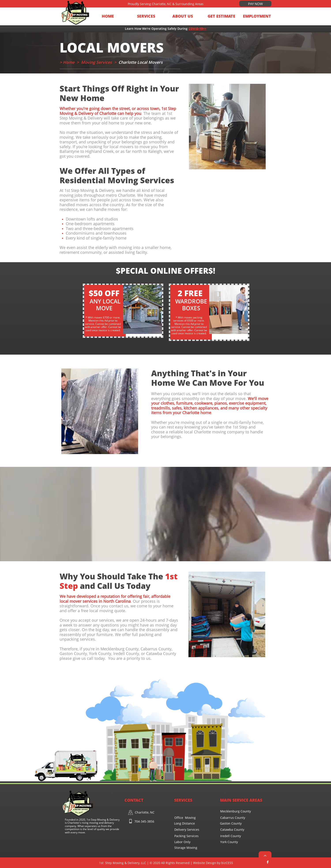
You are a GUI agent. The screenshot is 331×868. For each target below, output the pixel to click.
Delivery (181, 830)
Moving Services (96, 62)
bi (227, 863)
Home (69, 62)
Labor (179, 842)
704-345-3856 (144, 821)
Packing (180, 836)
